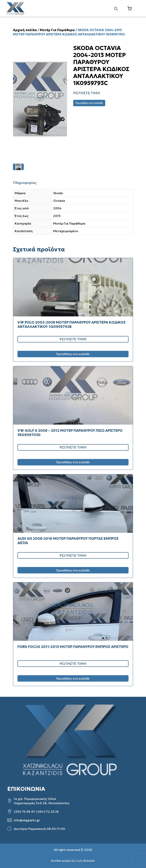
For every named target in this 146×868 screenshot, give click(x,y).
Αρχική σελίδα (25, 30)
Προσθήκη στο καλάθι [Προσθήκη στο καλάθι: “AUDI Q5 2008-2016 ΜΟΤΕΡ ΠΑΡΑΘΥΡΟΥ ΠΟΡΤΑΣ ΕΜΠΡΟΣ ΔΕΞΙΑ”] (73, 570)
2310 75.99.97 (24, 812)
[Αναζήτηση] (116, 9)
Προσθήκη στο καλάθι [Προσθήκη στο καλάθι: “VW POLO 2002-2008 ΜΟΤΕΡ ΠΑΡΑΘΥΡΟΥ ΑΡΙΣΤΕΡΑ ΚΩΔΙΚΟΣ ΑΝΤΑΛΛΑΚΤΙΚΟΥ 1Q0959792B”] (73, 354)
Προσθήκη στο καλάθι (89, 103)
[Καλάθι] (133, 9)
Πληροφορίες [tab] (25, 183)
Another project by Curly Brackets (73, 861)
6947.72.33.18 (48, 812)
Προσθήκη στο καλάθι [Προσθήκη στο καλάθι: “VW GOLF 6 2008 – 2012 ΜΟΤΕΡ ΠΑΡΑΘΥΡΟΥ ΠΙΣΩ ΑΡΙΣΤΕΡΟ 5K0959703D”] (73, 462)
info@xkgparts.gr (27, 820)
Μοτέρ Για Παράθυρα (57, 30)
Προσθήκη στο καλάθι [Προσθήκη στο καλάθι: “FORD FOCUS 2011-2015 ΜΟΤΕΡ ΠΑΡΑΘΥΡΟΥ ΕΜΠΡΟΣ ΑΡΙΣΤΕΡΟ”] (73, 678)
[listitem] (18, 167)
